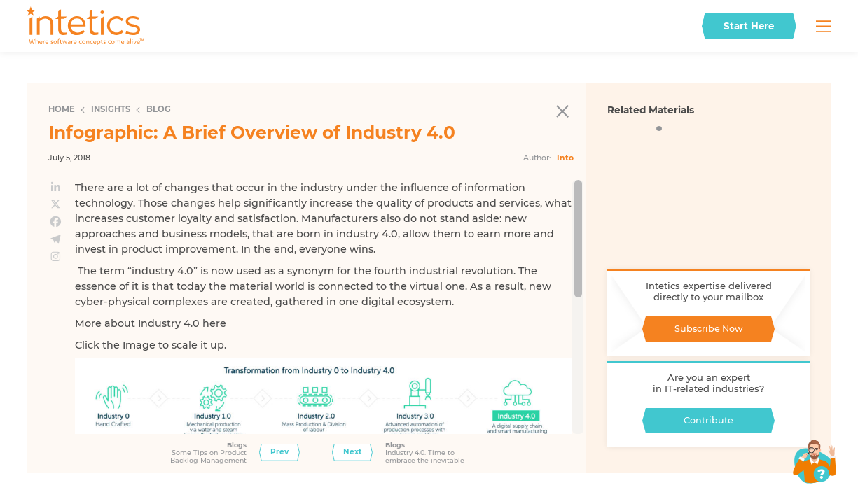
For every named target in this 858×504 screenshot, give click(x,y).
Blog (159, 109)
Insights (111, 109)
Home (62, 109)
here (214, 323)
